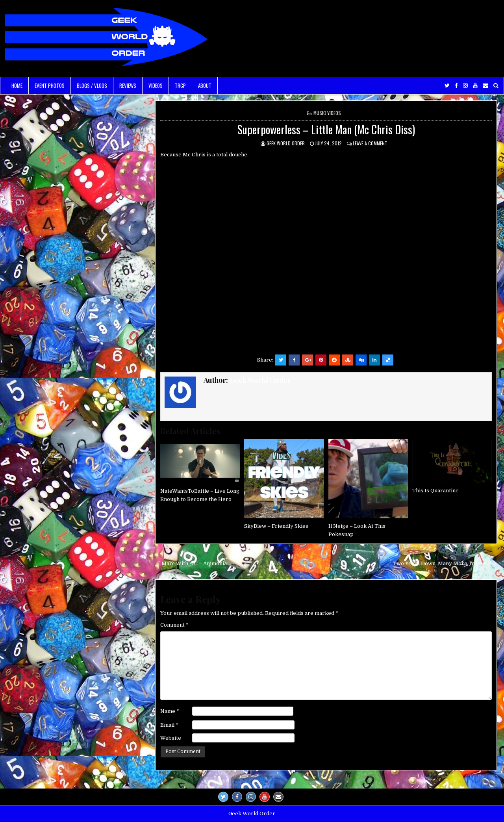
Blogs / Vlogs (92, 85)
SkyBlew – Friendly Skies (276, 526)
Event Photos (50, 85)
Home (17, 85)
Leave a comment (370, 143)
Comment (174, 625)
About (205, 85)
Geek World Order (286, 143)
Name (170, 711)
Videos (156, 85)
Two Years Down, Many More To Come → (445, 563)
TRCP (180, 85)
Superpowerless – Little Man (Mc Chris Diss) (326, 129)
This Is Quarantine (435, 491)
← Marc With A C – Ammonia (191, 563)
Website (171, 738)
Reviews (128, 85)
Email (169, 725)
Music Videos (327, 113)
